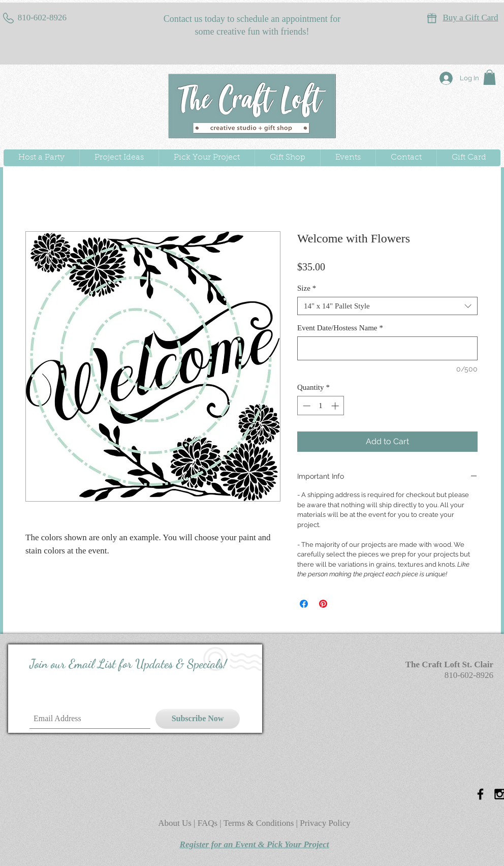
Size (307, 288)
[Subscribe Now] (198, 719)
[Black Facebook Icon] (480, 794)
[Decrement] (306, 406)
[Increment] (336, 406)
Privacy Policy (325, 823)
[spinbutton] (321, 406)
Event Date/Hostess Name (340, 328)
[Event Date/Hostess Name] (387, 348)
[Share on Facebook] (304, 604)
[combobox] (387, 306)
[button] (490, 77)
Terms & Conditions (259, 823)
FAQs (209, 823)
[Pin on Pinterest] (323, 604)
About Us (176, 823)
